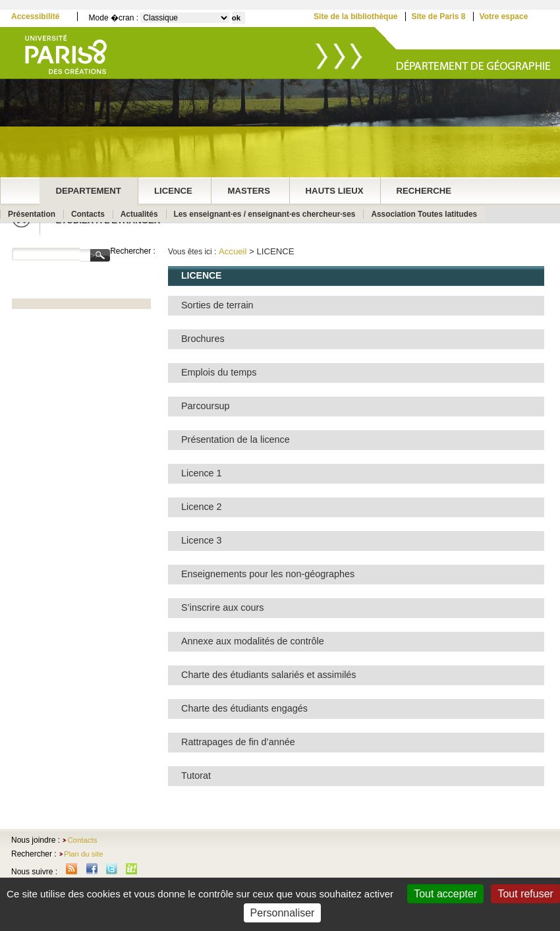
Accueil (233, 251)
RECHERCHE (424, 191)
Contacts (88, 214)
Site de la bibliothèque (355, 16)
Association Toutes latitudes (424, 214)
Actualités (139, 214)
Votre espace (504, 16)
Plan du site (84, 854)
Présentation (32, 214)
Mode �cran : (114, 18)
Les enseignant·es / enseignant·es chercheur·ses (265, 214)
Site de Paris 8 (438, 16)
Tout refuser (525, 894)
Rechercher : (133, 251)
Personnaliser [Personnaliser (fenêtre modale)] (283, 913)
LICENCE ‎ (175, 191)
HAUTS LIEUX (335, 191)
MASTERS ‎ (250, 191)
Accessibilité (35, 16)
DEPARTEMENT (89, 191)
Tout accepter (445, 894)
